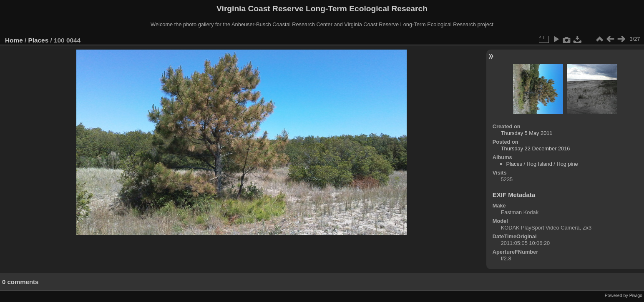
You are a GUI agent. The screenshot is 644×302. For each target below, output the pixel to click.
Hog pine (567, 164)
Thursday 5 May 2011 (527, 133)
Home (14, 40)
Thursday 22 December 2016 (536, 149)
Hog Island (540, 164)
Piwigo (636, 295)
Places (39, 40)
